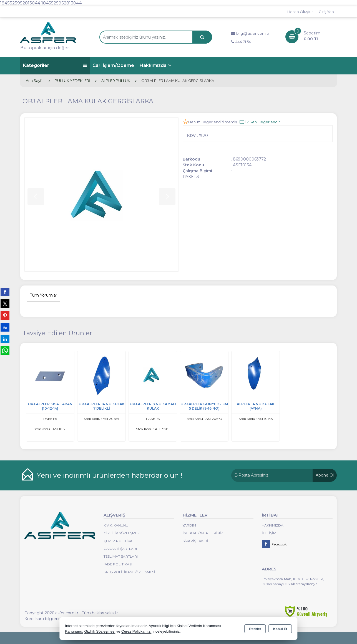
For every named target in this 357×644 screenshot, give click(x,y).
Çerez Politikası (119, 541)
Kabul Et (280, 629)
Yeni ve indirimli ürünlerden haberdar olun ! (110, 475)
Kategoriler (55, 65)
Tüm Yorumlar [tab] (44, 295)
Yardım (189, 525)
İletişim (269, 533)
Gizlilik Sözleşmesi (122, 533)
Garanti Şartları (120, 549)
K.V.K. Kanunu (116, 525)
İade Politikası (118, 564)
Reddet (255, 629)
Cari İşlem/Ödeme (113, 65)
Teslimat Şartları (121, 556)
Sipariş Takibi (195, 541)
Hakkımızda (153, 65)
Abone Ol (325, 475)
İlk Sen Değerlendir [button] (259, 122)
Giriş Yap (326, 12)
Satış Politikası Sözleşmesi (129, 572)
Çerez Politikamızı (136, 631)
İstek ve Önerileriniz (203, 533)
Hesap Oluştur (300, 12)
